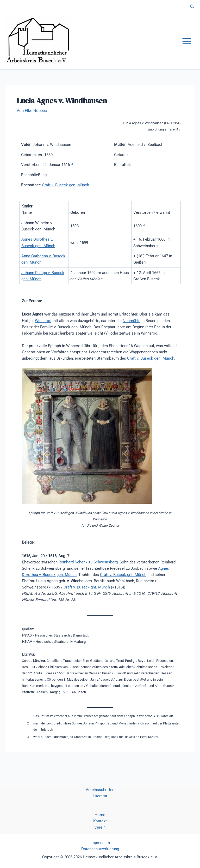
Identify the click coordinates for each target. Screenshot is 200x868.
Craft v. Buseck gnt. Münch (123, 587)
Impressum (100, 843)
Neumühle (132, 333)
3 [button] (144, 237)
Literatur (100, 796)
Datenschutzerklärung (100, 849)
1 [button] (55, 166)
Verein (100, 827)
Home (100, 815)
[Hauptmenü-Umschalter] (187, 47)
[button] (192, 7)
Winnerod (43, 333)
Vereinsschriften (100, 790)
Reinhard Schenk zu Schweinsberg (88, 574)
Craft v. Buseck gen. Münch (65, 197)
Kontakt (100, 821)
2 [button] (72, 176)
